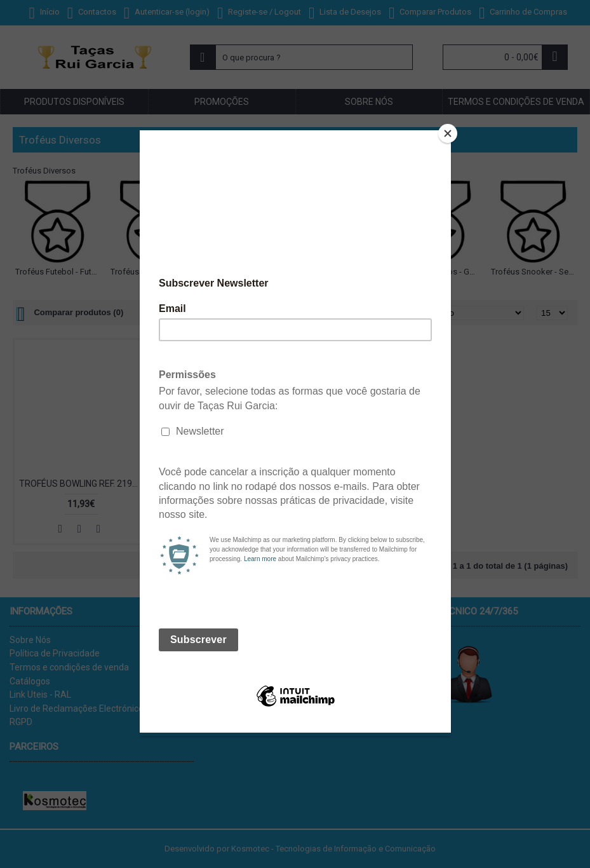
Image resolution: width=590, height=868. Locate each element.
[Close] (448, 133)
